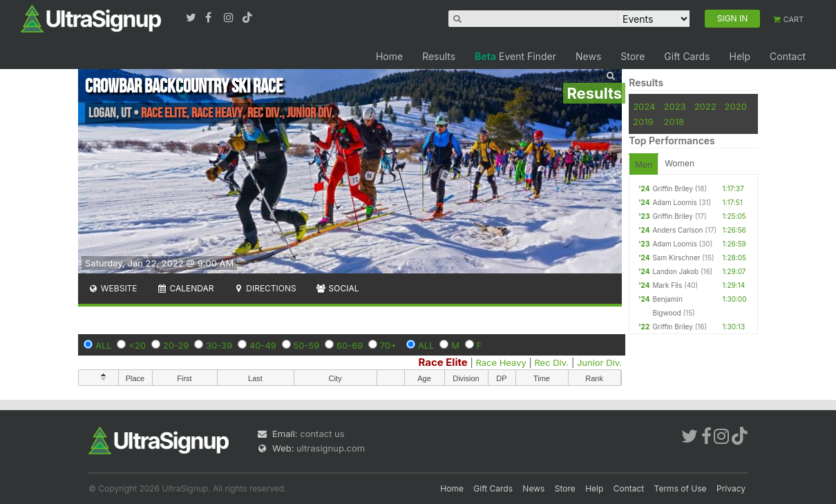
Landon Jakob (675, 271)
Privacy (731, 488)
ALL (104, 345)
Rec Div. (551, 362)
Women (680, 163)
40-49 (263, 345)
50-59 (307, 345)
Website (113, 288)
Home (389, 56)
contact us (322, 434)
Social (338, 288)
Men (644, 165)
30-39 (219, 345)
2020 (736, 106)
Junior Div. (599, 362)
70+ (388, 345)
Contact (788, 56)
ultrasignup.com (331, 448)
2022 (705, 106)
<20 (137, 345)
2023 (675, 106)
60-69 (350, 345)
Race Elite (443, 362)
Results (439, 56)
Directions (264, 288)
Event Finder (515, 56)
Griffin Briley (672, 188)
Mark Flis (667, 285)
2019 (643, 122)
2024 (644, 106)
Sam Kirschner (676, 258)
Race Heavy (501, 362)
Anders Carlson (677, 230)
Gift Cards (687, 56)
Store (633, 56)
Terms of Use (681, 488)
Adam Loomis (674, 202)
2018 (674, 122)
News (588, 56)
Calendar (186, 288)
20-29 (176, 345)
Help (740, 56)
